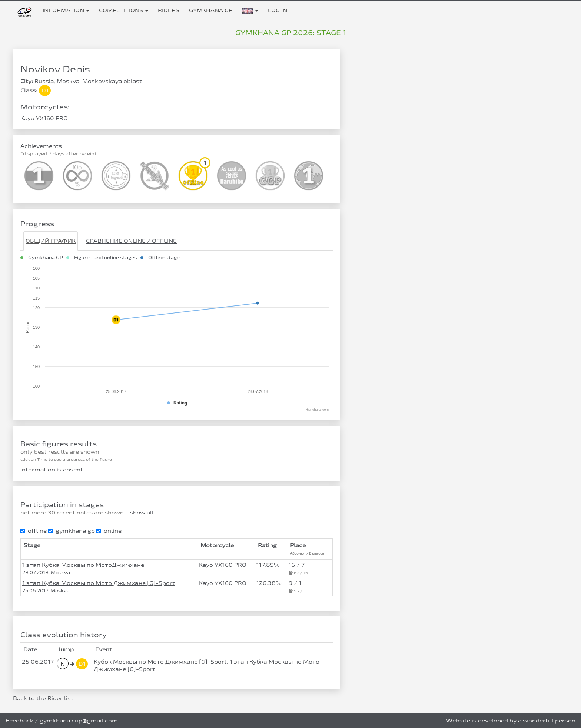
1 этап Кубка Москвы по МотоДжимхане (83, 565)
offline (34, 531)
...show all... (142, 513)
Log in (278, 10)
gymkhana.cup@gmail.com (79, 720)
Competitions (124, 10)
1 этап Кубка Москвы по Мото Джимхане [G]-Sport (99, 583)
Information (66, 10)
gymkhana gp (72, 531)
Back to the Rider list (43, 698)
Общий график (51, 241)
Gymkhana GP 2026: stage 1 (291, 33)
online (109, 531)
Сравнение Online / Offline (131, 241)
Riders (169, 10)
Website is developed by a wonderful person (511, 720)
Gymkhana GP (211, 10)
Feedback (19, 720)
